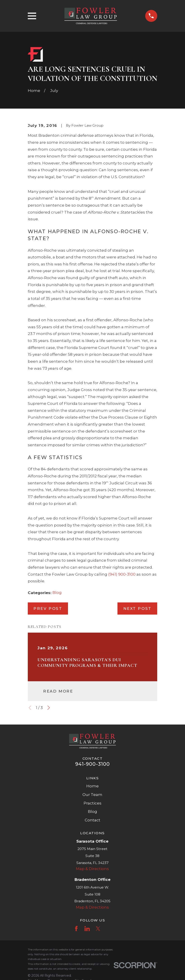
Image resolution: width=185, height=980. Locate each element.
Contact (92, 820)
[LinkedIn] (87, 929)
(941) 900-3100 (122, 574)
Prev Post (48, 609)
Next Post (137, 609)
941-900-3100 (92, 764)
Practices (92, 803)
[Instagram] (109, 929)
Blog (57, 593)
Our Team (92, 795)
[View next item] (49, 708)
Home (92, 786)
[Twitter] (98, 929)
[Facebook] (76, 929)
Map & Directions (92, 869)
